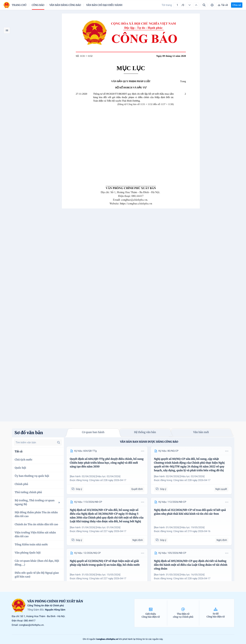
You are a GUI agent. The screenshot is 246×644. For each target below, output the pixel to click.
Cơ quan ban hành (93, 432)
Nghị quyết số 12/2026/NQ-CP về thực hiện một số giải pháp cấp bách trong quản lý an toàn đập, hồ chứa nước (105, 563)
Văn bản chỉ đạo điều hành (104, 5)
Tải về (223, 5)
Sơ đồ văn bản (29, 433)
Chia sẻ (237, 5)
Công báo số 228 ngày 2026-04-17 (108, 480)
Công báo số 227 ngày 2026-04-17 (108, 531)
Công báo (38, 5)
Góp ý (77, 489)
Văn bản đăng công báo (65, 5)
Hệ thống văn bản (145, 432)
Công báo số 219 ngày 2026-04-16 (192, 531)
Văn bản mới (201, 432)
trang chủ (19, 5)
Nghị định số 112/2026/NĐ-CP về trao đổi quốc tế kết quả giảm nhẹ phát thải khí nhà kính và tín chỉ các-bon (190, 512)
